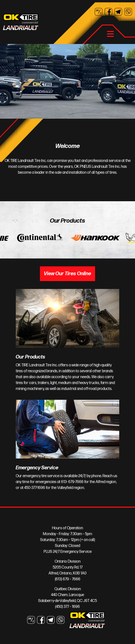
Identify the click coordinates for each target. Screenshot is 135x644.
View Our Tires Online (67, 274)
